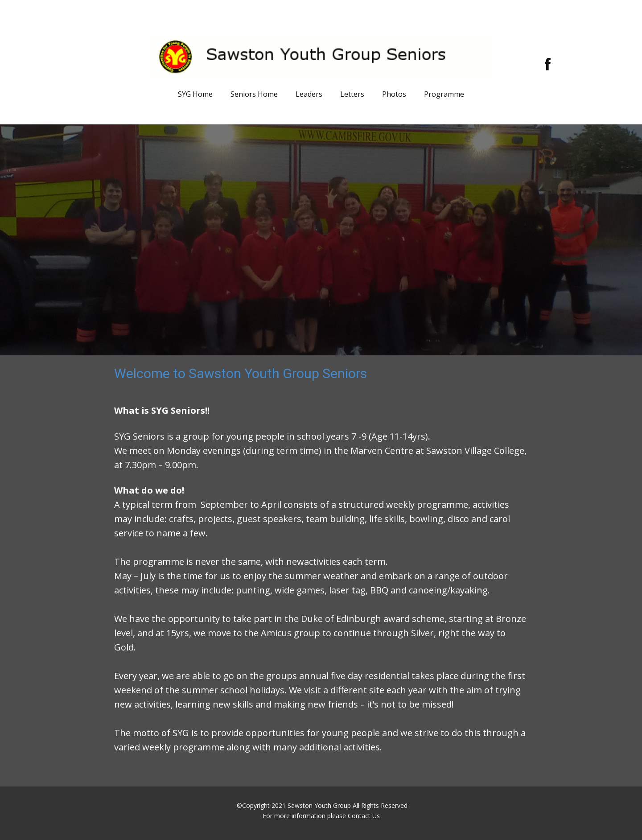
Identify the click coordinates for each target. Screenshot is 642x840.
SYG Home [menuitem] (195, 94)
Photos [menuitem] (394, 94)
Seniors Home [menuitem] (254, 94)
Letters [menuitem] (352, 94)
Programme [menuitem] (444, 94)
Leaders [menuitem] (309, 94)
